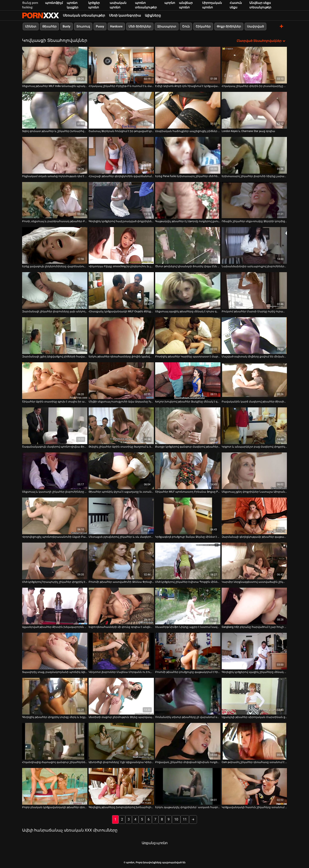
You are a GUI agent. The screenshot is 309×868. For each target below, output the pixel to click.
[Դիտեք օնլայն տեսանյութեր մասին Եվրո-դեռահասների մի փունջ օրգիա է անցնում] (121, 606)
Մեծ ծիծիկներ (140, 26)
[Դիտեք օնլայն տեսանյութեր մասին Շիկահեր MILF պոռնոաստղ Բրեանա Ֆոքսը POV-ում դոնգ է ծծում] (188, 471)
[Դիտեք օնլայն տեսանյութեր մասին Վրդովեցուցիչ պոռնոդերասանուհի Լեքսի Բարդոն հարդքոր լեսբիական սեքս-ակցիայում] (55, 516)
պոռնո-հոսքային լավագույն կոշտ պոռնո (41, 15)
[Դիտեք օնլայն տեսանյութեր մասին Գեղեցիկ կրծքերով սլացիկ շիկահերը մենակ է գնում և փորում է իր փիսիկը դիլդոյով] (254, 651)
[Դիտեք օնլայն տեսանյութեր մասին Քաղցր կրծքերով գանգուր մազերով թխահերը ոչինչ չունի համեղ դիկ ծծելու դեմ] (188, 426)
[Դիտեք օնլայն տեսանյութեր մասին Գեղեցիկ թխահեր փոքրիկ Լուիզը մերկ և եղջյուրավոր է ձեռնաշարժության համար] (55, 696)
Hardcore (116, 26)
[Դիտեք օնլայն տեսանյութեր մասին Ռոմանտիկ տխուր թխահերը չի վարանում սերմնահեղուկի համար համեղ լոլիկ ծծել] (188, 696)
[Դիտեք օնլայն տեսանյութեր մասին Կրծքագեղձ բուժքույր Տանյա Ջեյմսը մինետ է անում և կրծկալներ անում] (188, 516)
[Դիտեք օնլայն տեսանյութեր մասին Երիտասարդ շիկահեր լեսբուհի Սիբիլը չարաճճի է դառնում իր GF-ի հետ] (254, 155)
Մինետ (31, 26)
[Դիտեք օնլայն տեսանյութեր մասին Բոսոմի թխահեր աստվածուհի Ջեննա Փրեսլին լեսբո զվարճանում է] (121, 561)
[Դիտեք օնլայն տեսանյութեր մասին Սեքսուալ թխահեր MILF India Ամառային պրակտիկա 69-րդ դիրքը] (55, 65)
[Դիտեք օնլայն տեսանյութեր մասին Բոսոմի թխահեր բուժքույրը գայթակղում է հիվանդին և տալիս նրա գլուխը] (188, 651)
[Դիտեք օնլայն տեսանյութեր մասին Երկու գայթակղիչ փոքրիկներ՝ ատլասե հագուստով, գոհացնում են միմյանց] (188, 786)
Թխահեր (49, 26)
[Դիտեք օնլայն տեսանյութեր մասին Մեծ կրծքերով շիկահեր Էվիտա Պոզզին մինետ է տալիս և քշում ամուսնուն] (188, 561)
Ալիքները (153, 15)
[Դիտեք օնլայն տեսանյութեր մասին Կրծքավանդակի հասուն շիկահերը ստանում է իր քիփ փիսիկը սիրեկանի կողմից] (254, 786)
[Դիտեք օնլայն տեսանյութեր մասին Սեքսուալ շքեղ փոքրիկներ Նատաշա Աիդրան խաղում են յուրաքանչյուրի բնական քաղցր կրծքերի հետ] (254, 471)
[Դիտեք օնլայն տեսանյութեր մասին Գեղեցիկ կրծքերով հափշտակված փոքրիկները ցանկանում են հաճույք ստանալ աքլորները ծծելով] (121, 200)
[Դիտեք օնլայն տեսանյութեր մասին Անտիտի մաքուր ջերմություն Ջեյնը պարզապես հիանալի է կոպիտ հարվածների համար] (121, 696)
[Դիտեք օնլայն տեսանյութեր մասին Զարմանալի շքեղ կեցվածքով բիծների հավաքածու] (55, 336)
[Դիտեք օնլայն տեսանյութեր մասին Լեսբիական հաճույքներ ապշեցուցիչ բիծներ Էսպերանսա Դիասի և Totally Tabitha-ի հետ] (188, 110)
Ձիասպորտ (167, 26)
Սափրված (255, 26)
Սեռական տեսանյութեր (84, 15)
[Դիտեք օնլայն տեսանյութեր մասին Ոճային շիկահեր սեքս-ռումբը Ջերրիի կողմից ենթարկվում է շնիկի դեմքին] (254, 200)
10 (176, 819)
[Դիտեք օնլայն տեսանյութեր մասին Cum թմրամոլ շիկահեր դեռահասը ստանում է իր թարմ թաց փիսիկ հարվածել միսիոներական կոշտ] (254, 741)
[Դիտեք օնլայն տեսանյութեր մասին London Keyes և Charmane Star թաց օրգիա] (254, 110)
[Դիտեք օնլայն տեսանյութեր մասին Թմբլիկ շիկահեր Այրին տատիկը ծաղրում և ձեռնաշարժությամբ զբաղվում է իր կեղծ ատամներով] (121, 426)
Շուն (186, 26)
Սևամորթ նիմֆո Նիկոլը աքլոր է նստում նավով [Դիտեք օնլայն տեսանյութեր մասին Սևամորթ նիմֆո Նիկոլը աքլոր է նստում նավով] (188, 627)
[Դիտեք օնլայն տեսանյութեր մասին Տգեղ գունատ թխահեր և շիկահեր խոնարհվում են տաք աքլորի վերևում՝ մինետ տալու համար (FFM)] (55, 110)
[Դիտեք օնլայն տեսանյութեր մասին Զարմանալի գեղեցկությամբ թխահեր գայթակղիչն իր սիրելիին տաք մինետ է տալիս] (254, 516)
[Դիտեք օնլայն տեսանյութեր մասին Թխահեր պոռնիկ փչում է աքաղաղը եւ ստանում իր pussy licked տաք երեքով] (121, 471)
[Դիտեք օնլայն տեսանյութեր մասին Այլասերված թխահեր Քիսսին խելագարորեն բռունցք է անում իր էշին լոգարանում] (55, 606)
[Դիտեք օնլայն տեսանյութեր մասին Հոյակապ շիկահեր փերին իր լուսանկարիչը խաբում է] (254, 65)
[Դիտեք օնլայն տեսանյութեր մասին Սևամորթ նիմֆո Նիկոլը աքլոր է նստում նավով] (188, 606)
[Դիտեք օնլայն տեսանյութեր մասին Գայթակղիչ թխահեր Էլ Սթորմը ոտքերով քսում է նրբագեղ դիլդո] (188, 200)
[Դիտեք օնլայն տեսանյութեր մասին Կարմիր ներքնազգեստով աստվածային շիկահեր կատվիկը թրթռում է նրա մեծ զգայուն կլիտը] (254, 561)
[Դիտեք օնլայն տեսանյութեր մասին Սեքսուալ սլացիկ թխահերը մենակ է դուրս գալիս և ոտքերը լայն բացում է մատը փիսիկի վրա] (188, 291)
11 (185, 819)
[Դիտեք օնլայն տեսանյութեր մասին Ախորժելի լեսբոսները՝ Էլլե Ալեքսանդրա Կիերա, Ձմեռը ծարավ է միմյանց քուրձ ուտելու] (121, 741)
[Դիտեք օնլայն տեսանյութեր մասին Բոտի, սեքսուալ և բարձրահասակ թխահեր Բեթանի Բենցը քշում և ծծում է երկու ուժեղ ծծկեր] (55, 200)
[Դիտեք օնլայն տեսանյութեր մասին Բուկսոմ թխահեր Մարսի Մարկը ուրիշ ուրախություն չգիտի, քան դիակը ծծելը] (254, 291)
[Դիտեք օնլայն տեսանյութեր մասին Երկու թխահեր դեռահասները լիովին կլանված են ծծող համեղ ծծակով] (121, 336)
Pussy (100, 26)
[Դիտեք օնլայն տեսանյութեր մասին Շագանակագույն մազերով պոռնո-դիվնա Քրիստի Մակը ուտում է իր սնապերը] (55, 426)
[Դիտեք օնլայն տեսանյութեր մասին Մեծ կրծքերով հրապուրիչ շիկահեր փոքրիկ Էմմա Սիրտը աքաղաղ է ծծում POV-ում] (55, 561)
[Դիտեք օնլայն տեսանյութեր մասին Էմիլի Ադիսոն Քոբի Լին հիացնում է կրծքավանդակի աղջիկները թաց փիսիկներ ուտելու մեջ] (188, 65)
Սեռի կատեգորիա (125, 15)
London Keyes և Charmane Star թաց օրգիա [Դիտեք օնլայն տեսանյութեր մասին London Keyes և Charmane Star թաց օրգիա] (248, 131)
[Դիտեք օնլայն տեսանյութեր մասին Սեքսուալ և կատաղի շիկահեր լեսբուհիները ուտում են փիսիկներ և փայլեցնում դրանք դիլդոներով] (55, 471)
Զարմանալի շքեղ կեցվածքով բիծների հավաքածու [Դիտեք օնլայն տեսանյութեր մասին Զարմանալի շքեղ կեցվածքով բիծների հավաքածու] (55, 357)
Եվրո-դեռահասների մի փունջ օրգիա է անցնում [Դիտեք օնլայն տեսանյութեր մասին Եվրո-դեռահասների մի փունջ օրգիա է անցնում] (121, 627)
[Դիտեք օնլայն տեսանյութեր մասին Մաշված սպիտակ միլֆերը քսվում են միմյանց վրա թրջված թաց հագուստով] (254, 336)
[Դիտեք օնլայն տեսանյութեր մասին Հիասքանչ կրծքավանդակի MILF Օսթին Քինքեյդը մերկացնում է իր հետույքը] (121, 291)
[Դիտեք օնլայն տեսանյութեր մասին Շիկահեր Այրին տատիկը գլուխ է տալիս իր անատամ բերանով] (55, 381)
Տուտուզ (83, 26)
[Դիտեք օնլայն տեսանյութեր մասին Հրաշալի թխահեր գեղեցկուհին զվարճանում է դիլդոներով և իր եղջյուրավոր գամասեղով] (121, 155)
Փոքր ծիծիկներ (229, 26)
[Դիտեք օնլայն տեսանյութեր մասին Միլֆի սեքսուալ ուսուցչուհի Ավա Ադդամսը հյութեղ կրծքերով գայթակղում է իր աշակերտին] (121, 381)
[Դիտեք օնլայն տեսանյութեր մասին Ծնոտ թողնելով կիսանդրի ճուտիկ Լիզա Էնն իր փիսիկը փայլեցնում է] (188, 245)
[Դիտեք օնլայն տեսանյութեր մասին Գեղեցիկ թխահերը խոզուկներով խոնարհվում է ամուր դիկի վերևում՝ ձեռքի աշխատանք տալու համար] (121, 786)
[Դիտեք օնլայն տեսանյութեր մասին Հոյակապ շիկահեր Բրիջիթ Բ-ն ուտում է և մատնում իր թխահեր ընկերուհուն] (121, 65)
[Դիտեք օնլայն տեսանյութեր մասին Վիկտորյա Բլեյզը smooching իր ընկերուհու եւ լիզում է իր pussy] (121, 245)
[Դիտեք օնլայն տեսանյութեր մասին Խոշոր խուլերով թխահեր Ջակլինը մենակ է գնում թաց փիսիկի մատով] (188, 381)
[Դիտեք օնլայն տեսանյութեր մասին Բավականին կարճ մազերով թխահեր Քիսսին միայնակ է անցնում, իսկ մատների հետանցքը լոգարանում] (254, 381)
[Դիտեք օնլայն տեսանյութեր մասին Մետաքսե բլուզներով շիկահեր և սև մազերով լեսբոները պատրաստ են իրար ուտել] (121, 516)
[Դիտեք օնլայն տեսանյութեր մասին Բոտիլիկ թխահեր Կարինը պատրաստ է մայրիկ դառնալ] (188, 336)
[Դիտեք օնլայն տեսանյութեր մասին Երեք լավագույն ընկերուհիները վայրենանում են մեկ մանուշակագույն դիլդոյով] (55, 245)
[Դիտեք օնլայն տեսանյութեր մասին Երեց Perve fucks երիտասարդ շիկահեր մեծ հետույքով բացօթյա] (188, 155)
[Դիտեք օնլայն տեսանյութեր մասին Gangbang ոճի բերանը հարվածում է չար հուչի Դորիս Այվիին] (254, 606)
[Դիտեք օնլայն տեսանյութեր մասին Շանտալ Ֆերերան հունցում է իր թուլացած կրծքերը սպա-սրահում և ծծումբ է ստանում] (121, 110)
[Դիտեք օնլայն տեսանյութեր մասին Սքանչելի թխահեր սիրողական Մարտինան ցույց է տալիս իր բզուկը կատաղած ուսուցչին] (254, 696)
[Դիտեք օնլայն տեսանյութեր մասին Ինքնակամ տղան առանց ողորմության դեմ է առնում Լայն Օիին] (55, 155)
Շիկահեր (203, 26)
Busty (67, 26)
